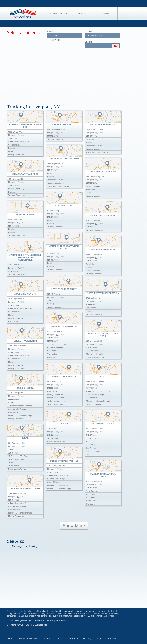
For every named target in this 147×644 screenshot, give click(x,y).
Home (11, 639)
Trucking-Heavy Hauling (25, 546)
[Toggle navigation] (135, 14)
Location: (89, 32)
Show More (74, 526)
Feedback (111, 639)
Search (81, 13)
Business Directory (57, 13)
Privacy (87, 639)
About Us (73, 639)
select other (56, 40)
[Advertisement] (77, 75)
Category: (52, 32)
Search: (88, 42)
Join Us (105, 13)
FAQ (98, 639)
